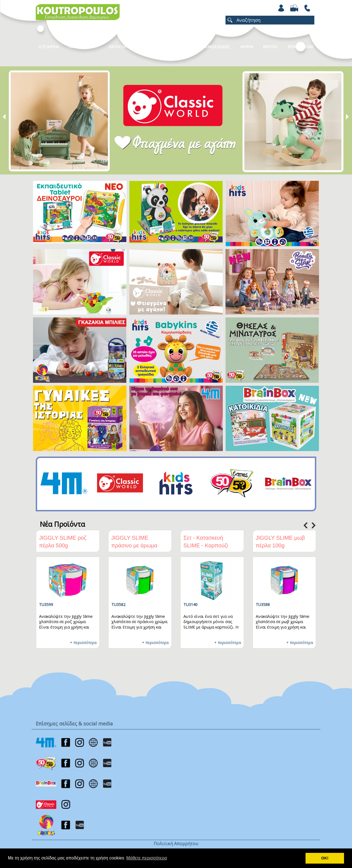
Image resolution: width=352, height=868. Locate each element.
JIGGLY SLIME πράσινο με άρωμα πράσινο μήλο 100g (135, 545)
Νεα (183, 47)
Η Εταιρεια (49, 47)
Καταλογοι (155, 47)
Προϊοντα (79, 47)
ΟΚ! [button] (325, 858)
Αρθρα (247, 47)
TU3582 (118, 604)
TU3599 (46, 604)
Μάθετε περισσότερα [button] (147, 858)
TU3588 (263, 604)
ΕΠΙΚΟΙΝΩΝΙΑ (300, 47)
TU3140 (190, 604)
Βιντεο (270, 47)
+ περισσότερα (83, 642)
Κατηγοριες (121, 47)
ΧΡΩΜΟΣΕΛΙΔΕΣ (215, 47)
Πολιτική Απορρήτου (176, 844)
